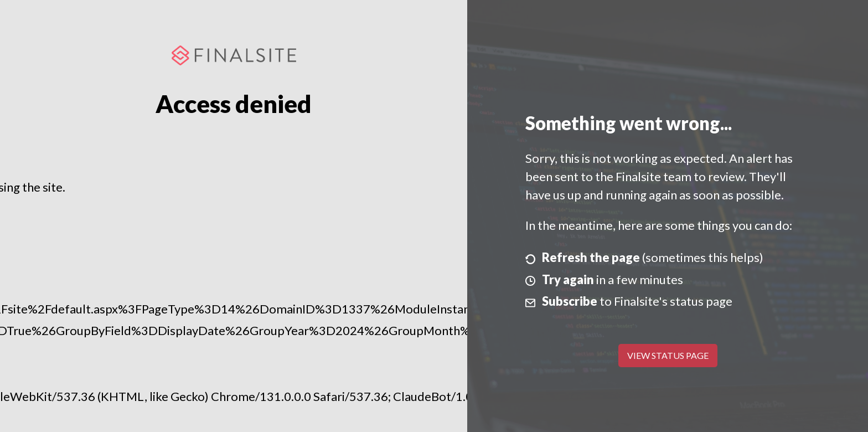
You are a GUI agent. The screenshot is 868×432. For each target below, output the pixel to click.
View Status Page (668, 355)
